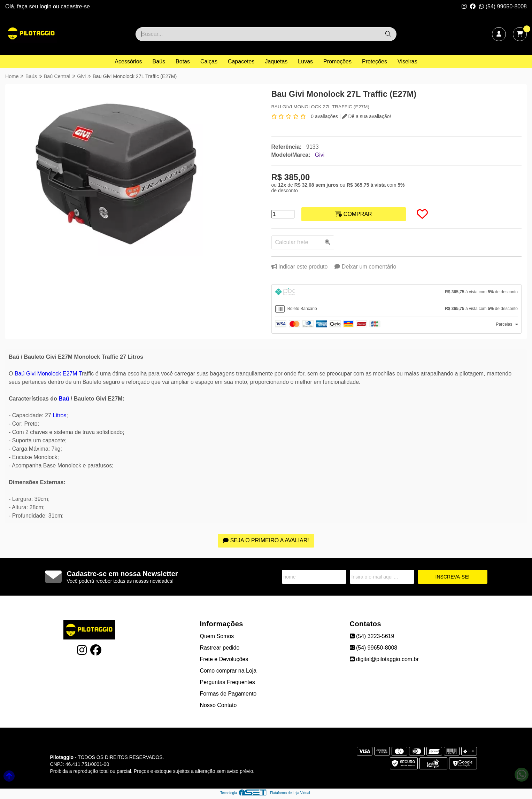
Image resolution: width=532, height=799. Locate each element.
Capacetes (241, 61)
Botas (183, 61)
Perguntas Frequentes (228, 682)
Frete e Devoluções (224, 659)
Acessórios (128, 61)
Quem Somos (217, 636)
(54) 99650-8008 (503, 6)
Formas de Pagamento (228, 694)
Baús (159, 61)
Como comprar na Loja (228, 671)
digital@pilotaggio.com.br (384, 659)
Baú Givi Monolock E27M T (48, 374)
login (46, 6)
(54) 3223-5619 (372, 636)
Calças (209, 61)
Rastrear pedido (220, 648)
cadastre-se (75, 6)
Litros (59, 415)
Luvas (305, 61)
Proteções (375, 61)
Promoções (337, 61)
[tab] (397, 293)
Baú (64, 399)
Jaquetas (276, 61)
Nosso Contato (218, 705)
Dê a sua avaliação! (367, 116)
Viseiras (407, 61)
